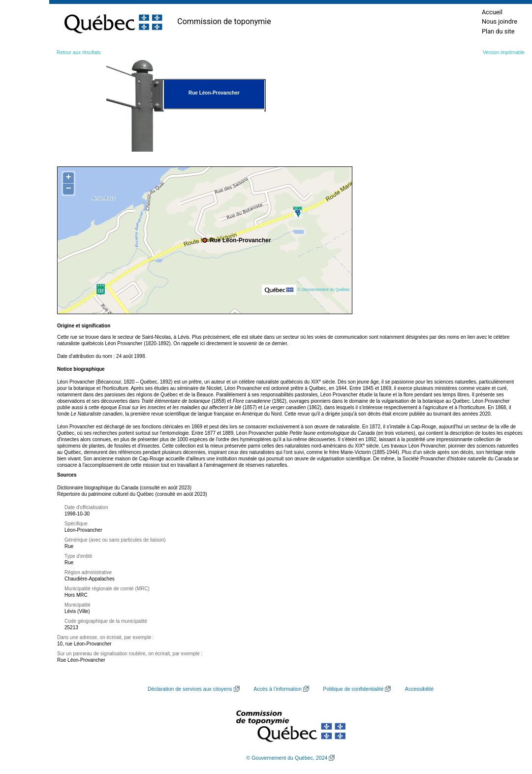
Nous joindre (500, 21)
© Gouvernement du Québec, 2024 (287, 758)
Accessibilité (419, 689)
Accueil (492, 12)
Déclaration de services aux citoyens (190, 689)
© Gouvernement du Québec (324, 290)
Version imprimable (504, 52)
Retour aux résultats (79, 52)
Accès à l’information (278, 689)
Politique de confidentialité (353, 689)
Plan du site (498, 31)
